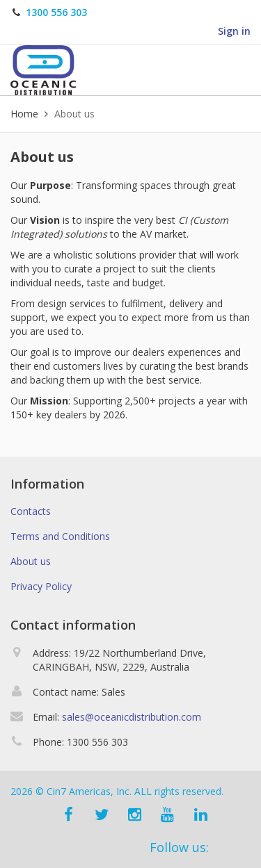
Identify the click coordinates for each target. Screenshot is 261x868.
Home (24, 114)
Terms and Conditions (60, 536)
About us (31, 561)
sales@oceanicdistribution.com (132, 717)
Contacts (31, 511)
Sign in (234, 31)
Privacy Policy (41, 586)
